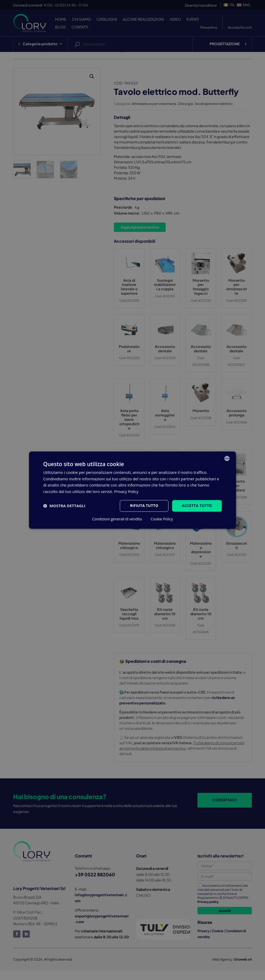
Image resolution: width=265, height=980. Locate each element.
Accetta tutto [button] (197, 506)
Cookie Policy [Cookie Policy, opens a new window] (162, 519)
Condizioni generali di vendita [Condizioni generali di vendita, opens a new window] (117, 519)
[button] (64, 506)
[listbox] (227, 458)
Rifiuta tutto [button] (144, 506)
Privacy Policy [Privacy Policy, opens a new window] (126, 492)
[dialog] (132, 490)
